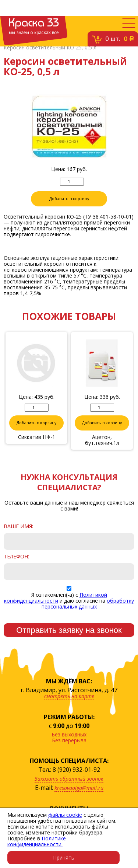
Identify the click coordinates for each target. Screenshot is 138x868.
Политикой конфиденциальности (56, 598)
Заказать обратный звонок (69, 779)
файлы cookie (65, 815)
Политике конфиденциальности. (37, 841)
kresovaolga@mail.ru (79, 788)
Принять (64, 857)
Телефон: (16, 557)
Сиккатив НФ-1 (37, 437)
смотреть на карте (69, 696)
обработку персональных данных (88, 604)
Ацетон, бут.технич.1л (102, 440)
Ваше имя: (18, 526)
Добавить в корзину (69, 199)
